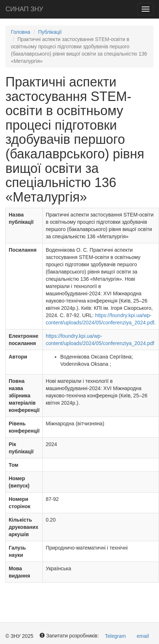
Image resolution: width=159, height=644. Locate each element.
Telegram (115, 636)
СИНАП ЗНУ (24, 9)
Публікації (50, 32)
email (143, 636)
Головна (21, 32)
